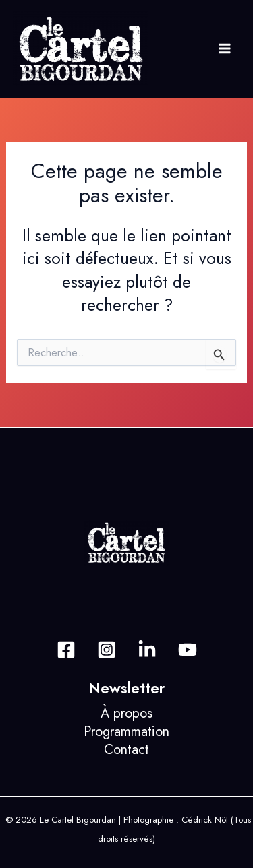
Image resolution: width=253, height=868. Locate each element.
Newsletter (127, 688)
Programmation (126, 732)
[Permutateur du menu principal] (224, 49)
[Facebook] (66, 650)
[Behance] (147, 650)
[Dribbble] (188, 650)
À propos (126, 713)
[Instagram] (107, 650)
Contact (126, 750)
